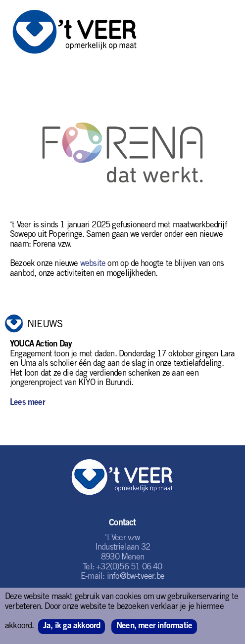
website (93, 264)
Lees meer (27, 403)
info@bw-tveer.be (136, 577)
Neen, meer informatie (154, 626)
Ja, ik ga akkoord (72, 626)
